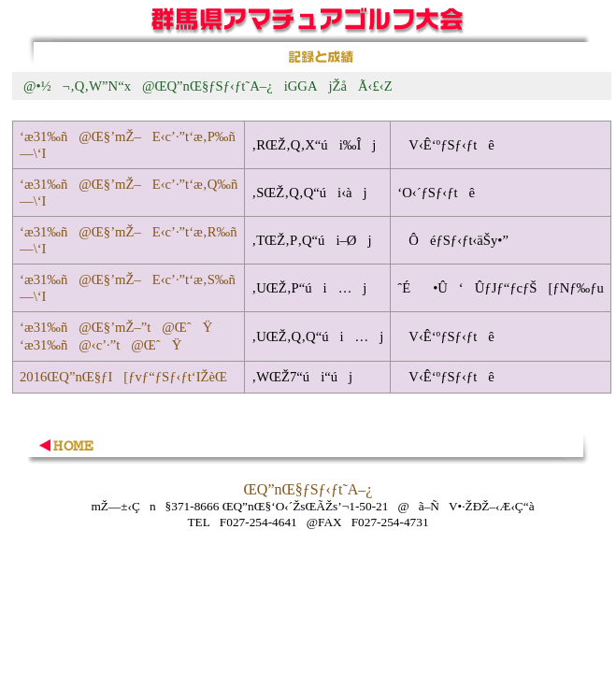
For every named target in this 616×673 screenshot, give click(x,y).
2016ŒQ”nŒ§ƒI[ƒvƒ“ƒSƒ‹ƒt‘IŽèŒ (125, 377)
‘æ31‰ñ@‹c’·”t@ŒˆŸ (100, 345)
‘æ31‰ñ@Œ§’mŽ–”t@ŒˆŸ (116, 327)
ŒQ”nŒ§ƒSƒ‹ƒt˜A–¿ (308, 489)
